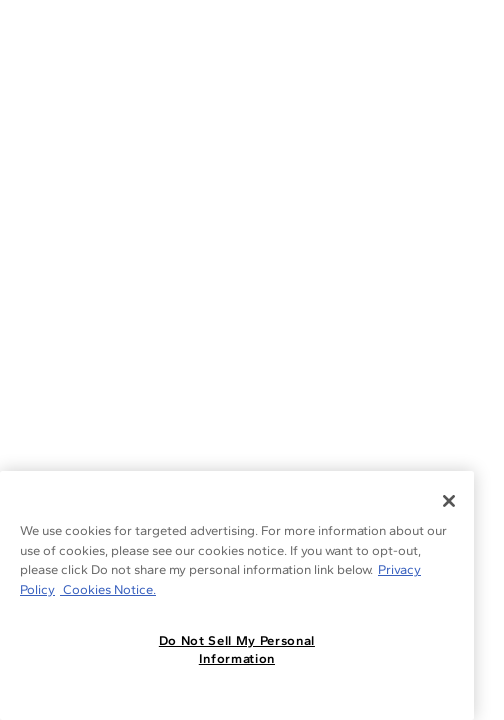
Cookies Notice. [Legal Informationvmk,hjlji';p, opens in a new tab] (108, 589)
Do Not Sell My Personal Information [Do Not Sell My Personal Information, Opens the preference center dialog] (237, 649)
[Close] (449, 501)
